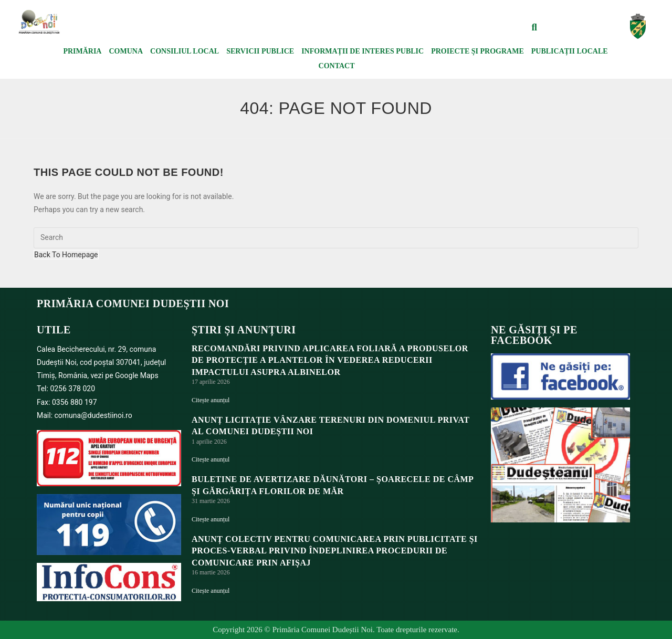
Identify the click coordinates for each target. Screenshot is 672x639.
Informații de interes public (363, 51)
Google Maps (137, 375)
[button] (534, 27)
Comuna (126, 51)
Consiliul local (185, 51)
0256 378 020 (72, 389)
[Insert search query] (336, 238)
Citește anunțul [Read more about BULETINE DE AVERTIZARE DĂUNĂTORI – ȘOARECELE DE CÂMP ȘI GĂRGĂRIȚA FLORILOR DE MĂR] (211, 519)
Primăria (82, 51)
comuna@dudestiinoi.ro (93, 415)
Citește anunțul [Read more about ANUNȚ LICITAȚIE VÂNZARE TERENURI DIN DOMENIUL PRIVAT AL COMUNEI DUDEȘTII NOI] (211, 459)
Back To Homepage (66, 255)
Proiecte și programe (477, 51)
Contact (337, 66)
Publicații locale (570, 51)
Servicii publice (260, 51)
